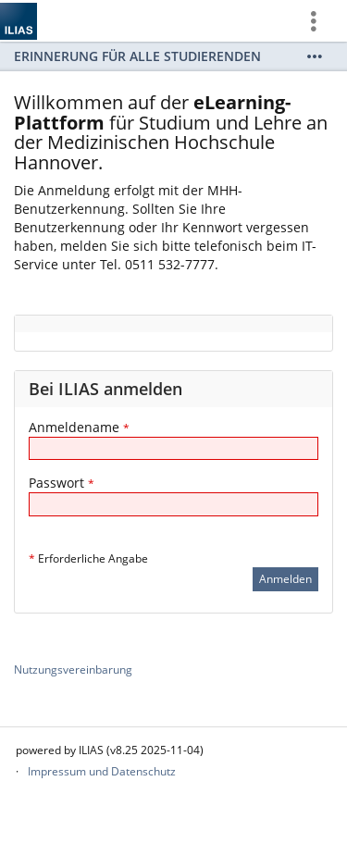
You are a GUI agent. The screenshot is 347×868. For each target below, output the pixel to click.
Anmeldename (79, 427)
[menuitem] (320, 21)
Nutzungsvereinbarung (73, 670)
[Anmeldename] (173, 448)
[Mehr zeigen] (315, 56)
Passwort (62, 483)
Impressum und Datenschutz (102, 771)
